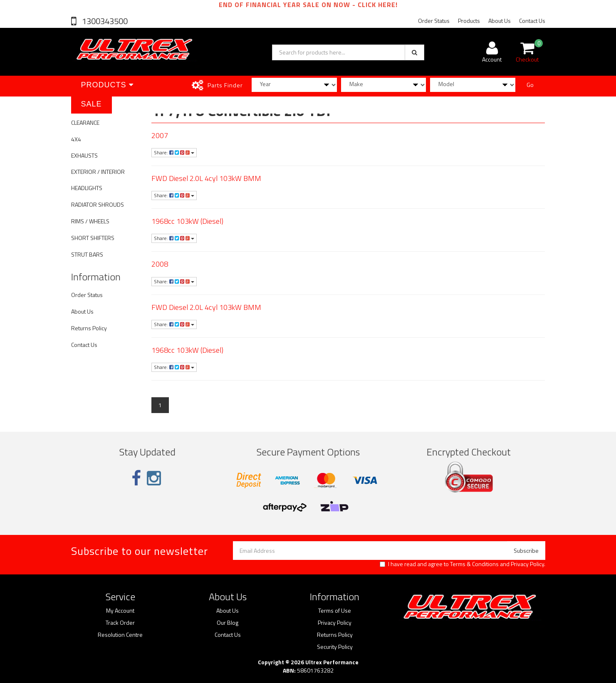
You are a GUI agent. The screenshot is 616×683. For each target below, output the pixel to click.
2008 (160, 264)
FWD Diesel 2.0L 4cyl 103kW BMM (206, 178)
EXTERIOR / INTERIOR (98, 172)
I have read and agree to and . (463, 564)
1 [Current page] (160, 405)
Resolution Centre (120, 635)
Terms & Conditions (474, 564)
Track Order (120, 623)
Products (469, 21)
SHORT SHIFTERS (93, 238)
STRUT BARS (87, 254)
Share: (174, 152)
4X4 (76, 139)
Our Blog (228, 623)
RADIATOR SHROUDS (98, 204)
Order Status (434, 21)
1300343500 (104, 21)
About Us (500, 21)
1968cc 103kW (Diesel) (187, 221)
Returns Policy (89, 328)
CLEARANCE (85, 122)
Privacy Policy (527, 564)
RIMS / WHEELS (90, 221)
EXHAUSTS (84, 155)
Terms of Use (335, 611)
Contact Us (532, 21)
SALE (92, 104)
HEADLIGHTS (87, 188)
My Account (120, 611)
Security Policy (335, 647)
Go (530, 85)
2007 (160, 135)
